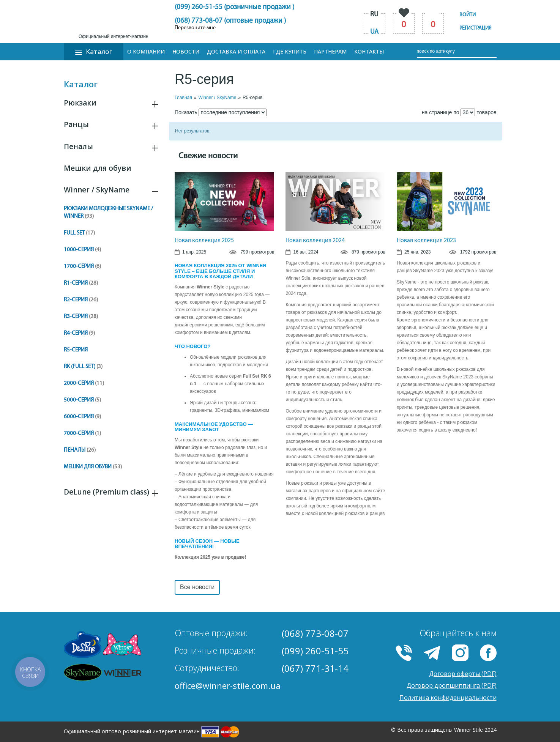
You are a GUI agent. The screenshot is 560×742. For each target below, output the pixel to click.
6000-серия (82, 417)
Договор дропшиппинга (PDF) (452, 685)
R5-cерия (76, 350)
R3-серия (81, 317)
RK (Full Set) (83, 367)
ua (374, 32)
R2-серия (81, 300)
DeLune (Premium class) (106, 492)
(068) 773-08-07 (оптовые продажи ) (230, 21)
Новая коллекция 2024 (315, 241)
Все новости (197, 587)
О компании (146, 51)
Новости (186, 51)
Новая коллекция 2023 (426, 241)
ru (374, 15)
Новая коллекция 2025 (204, 241)
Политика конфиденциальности (448, 698)
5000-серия (82, 400)
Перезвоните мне (195, 28)
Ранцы (76, 124)
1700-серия (82, 267)
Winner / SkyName (97, 190)
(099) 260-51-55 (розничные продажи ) (234, 7)
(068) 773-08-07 (315, 633)
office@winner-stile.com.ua (228, 685)
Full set (79, 233)
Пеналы (78, 147)
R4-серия (79, 333)
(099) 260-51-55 (315, 651)
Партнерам (330, 51)
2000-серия (84, 384)
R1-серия (81, 283)
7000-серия (82, 434)
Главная (183, 98)
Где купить (290, 51)
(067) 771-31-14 (315, 668)
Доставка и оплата (236, 51)
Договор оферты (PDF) (463, 674)
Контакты (369, 51)
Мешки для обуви (98, 168)
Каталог (94, 51)
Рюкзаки (80, 103)
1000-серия (82, 250)
